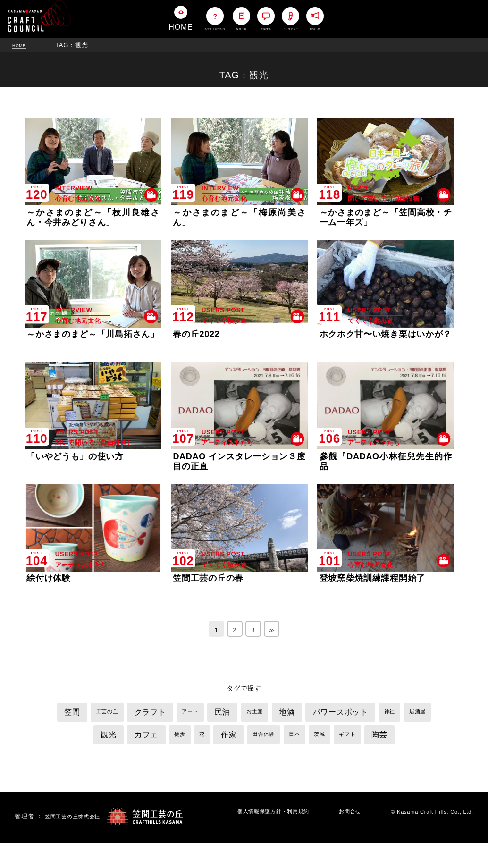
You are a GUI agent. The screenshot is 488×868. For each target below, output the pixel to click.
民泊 (252, 715)
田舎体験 (316, 737)
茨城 (381, 737)
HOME (22, 45)
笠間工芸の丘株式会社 (77, 842)
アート (215, 714)
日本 (352, 737)
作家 (277, 738)
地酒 (325, 715)
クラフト (169, 715)
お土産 (288, 714)
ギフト (413, 737)
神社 (72, 737)
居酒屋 (104, 737)
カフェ (183, 738)
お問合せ (357, 838)
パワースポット (385, 715)
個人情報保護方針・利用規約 (280, 838)
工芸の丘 (121, 714)
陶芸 (244, 760)
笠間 (81, 715)
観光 (141, 738)
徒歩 (221, 737)
